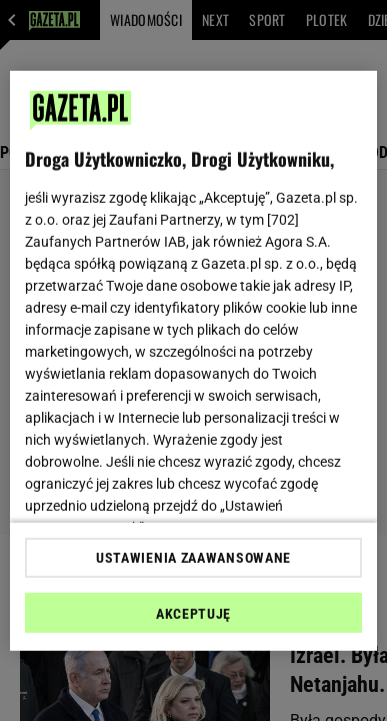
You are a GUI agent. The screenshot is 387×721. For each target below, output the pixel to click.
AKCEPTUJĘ (193, 614)
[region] (194, 360)
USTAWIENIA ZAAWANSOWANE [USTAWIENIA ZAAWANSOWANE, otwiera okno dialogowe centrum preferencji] (193, 558)
